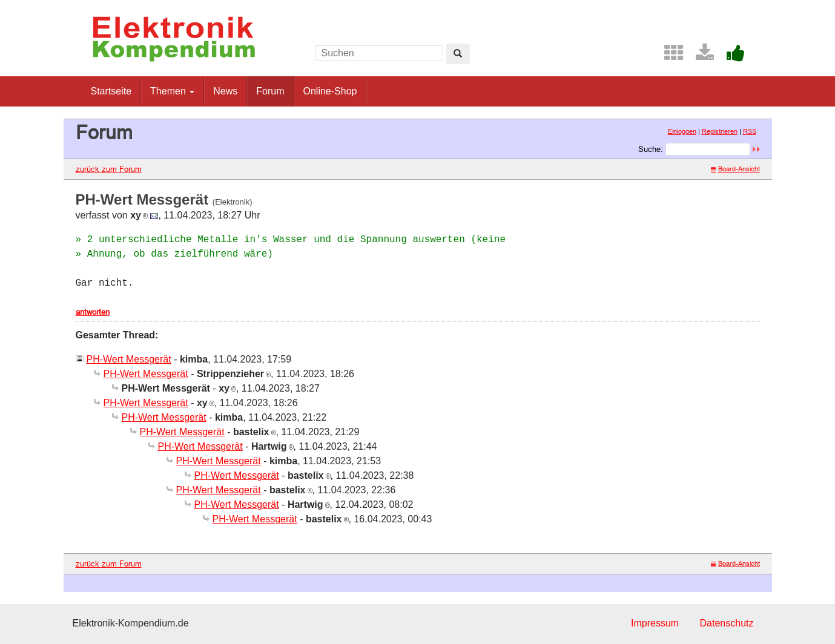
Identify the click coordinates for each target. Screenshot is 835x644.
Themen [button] (172, 91)
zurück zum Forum (109, 169)
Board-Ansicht (735, 169)
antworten (93, 312)
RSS (750, 131)
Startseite (111, 91)
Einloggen (682, 131)
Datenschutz (727, 623)
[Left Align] (458, 54)
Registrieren (720, 131)
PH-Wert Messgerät (129, 359)
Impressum (655, 623)
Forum (270, 91)
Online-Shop (330, 91)
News (225, 91)
